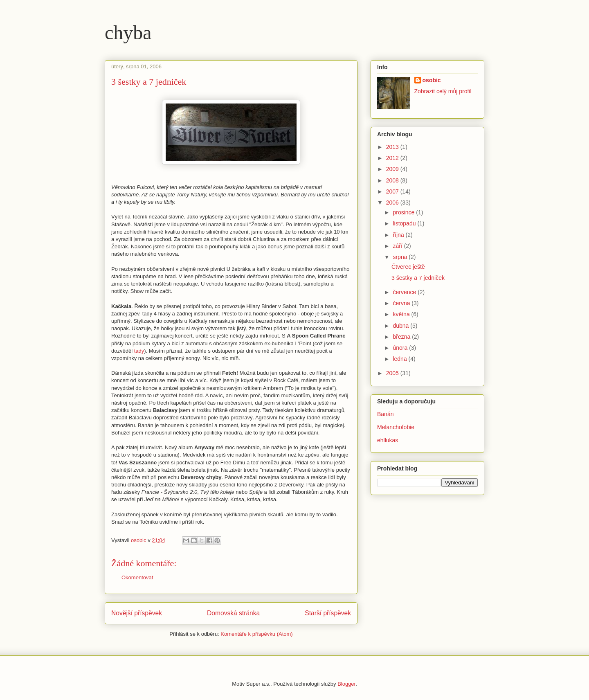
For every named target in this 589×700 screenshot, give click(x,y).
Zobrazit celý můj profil (443, 91)
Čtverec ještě (408, 267)
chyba (128, 33)
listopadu (405, 223)
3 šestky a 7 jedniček (418, 278)
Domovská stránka (233, 613)
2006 (393, 203)
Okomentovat (137, 577)
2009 (393, 169)
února (401, 348)
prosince (404, 212)
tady (139, 351)
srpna (401, 257)
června (402, 303)
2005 (393, 373)
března (402, 337)
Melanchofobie (396, 427)
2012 (393, 158)
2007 (393, 191)
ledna (400, 359)
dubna (401, 326)
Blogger (346, 684)
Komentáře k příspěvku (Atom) (256, 634)
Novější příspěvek (137, 613)
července (405, 292)
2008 (393, 180)
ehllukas (388, 440)
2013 (393, 147)
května (402, 314)
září (398, 246)
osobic (432, 80)
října (399, 235)
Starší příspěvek (328, 613)
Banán (385, 414)
